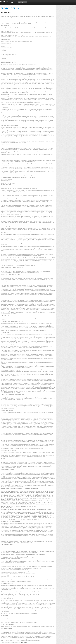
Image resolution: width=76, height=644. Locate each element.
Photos (12, 2)
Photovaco (4, 2)
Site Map (25, 643)
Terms (22, 643)
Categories (21, 2)
